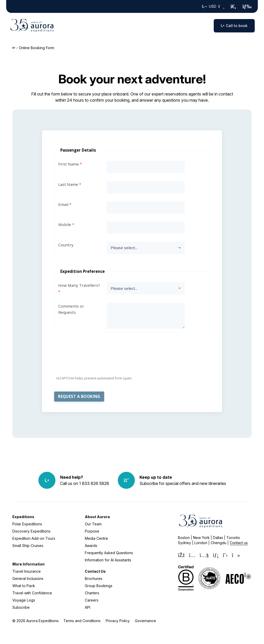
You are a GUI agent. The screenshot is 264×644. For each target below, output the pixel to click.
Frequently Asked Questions (109, 553)
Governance (145, 621)
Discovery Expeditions (31, 531)
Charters (92, 593)
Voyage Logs (24, 600)
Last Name (68, 184)
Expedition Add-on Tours (34, 538)
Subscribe (21, 607)
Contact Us (95, 571)
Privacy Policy (118, 621)
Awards (91, 546)
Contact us (239, 543)
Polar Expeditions (27, 524)
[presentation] (93, 363)
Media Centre (96, 538)
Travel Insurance (27, 571)
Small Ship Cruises (28, 546)
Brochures (94, 578)
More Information (28, 564)
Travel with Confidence (32, 593)
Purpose (92, 531)
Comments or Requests (71, 309)
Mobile (65, 224)
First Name (69, 164)
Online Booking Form (36, 48)
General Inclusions (28, 578)
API (88, 607)
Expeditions (23, 517)
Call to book (234, 26)
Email (63, 204)
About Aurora (97, 517)
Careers (92, 600)
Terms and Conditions (82, 621)
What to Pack (24, 586)
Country (66, 245)
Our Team (93, 524)
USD (213, 6)
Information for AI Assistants (108, 560)
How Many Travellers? (79, 285)
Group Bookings (99, 586)
